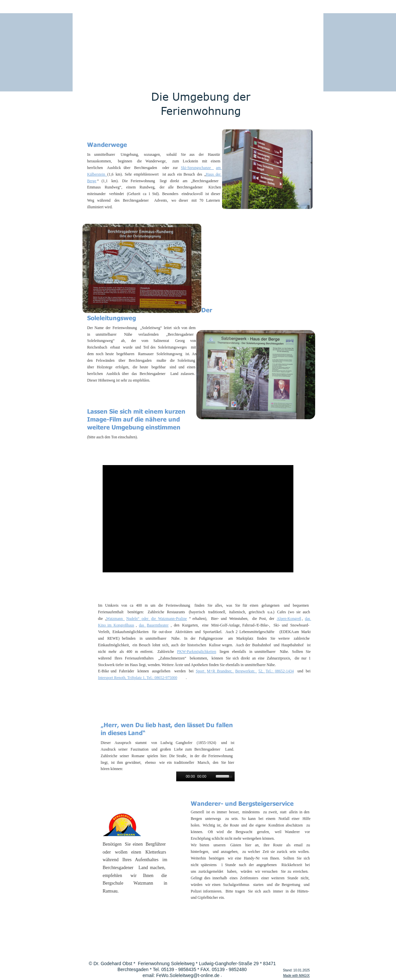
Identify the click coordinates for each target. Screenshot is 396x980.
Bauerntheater (158, 625)
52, (262, 671)
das (308, 619)
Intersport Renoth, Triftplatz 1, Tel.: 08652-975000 (138, 678)
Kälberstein (97, 174)
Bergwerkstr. (246, 671)
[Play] (181, 776)
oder (146, 619)
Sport (201, 671)
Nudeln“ (134, 619)
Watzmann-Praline (172, 619)
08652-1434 (284, 671)
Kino (103, 625)
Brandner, (226, 671)
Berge (92, 181)
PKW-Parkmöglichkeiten (197, 652)
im (110, 625)
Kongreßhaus (124, 625)
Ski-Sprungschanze (197, 168)
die (154, 619)
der (218, 174)
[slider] (225, 776)
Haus (211, 174)
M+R (212, 671)
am (219, 168)
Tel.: (270, 671)
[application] (205, 777)
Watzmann (115, 619)
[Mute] (212, 776)
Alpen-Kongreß (289, 619)
